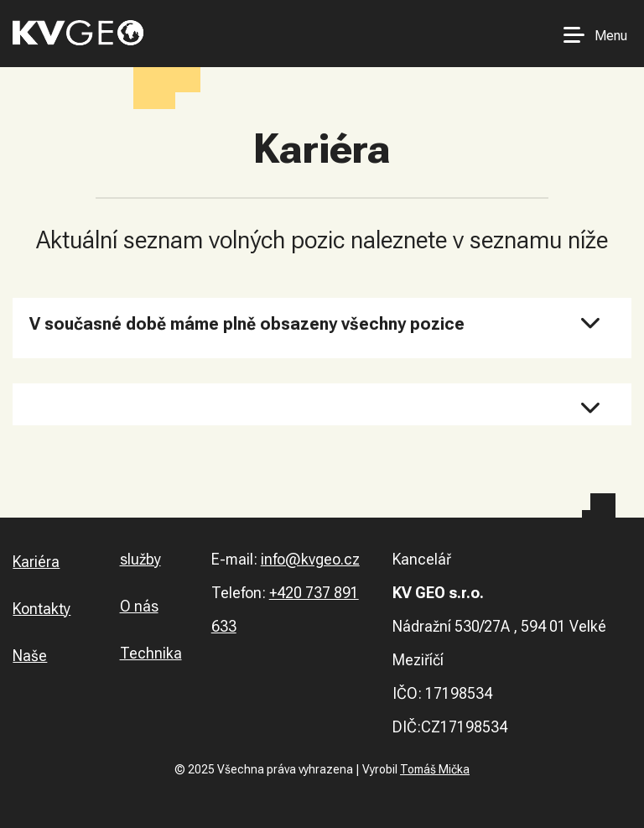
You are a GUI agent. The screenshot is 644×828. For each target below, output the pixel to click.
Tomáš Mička (435, 769)
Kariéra (36, 562)
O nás (139, 606)
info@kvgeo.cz (310, 559)
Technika (151, 653)
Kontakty (42, 609)
